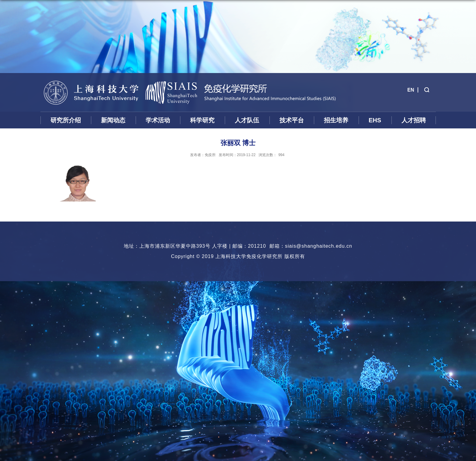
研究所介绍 (66, 120)
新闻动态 (113, 120)
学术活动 (158, 120)
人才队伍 (247, 120)
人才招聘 (414, 120)
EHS (375, 120)
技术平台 (292, 120)
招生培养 (336, 120)
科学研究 (202, 120)
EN (411, 90)
